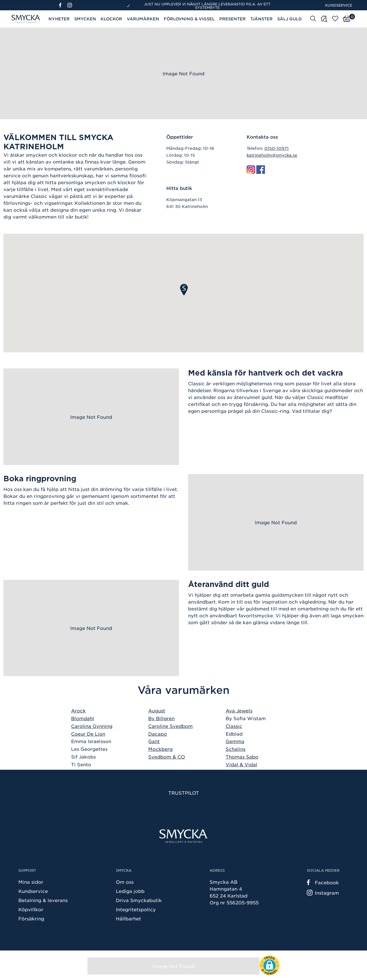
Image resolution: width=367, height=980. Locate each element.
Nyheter (59, 19)
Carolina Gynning (92, 726)
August (157, 710)
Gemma (235, 741)
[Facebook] (63, 5)
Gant (154, 741)
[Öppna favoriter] (335, 19)
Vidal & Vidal (241, 764)
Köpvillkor (31, 909)
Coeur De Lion (88, 734)
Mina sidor (31, 882)
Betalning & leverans (43, 900)
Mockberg (160, 749)
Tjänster (261, 19)
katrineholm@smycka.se (272, 155)
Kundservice (339, 5)
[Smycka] (183, 836)
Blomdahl (83, 718)
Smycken (85, 19)
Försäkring (31, 918)
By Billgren (161, 718)
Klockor (111, 19)
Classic (234, 726)
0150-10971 (277, 148)
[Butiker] (324, 19)
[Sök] (313, 18)
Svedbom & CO (167, 757)
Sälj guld (290, 19)
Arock (78, 710)
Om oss (125, 882)
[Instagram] (71, 5)
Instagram (323, 893)
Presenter (233, 19)
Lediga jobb (130, 891)
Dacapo (158, 734)
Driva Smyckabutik (139, 900)
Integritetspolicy (136, 909)
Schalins (236, 749)
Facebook (323, 882)
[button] (184, 290)
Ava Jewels (239, 710)
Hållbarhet (128, 918)
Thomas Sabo (242, 757)
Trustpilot (184, 793)
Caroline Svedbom (170, 726)
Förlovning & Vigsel (189, 19)
